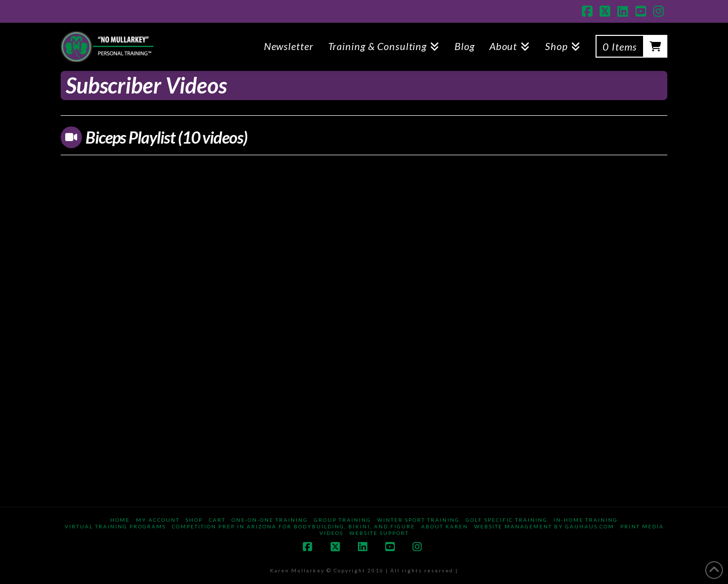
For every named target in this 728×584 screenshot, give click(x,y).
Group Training (343, 520)
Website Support (379, 533)
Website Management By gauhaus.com (544, 526)
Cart (217, 520)
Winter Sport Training (418, 520)
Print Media (642, 526)
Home (120, 520)
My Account (158, 520)
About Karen (445, 526)
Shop (194, 520)
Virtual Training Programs (115, 526)
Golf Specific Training (507, 520)
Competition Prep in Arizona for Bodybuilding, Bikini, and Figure (293, 526)
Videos (331, 533)
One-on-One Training (270, 520)
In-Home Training (586, 520)
